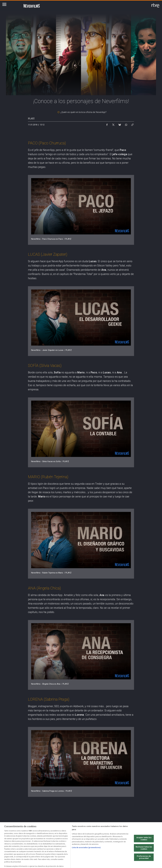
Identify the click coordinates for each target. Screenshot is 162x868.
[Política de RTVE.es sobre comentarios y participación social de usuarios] (14, 847)
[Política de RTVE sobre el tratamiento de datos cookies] (59, 845)
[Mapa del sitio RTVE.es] (126, 845)
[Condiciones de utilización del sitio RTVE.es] (14, 845)
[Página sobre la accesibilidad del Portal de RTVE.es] (103, 845)
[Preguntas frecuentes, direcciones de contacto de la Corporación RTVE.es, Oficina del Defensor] (148, 845)
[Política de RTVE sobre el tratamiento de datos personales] (36, 845)
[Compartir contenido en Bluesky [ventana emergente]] (120, 124)
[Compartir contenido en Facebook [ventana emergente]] (107, 124)
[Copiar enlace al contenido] (132, 124)
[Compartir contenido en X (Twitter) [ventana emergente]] (113, 124)
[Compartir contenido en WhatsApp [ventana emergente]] (126, 124)
